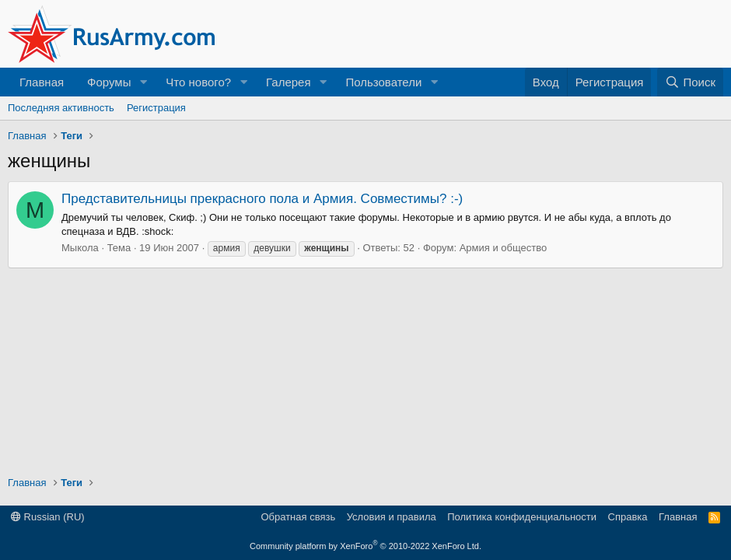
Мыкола (80, 248)
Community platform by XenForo (365, 546)
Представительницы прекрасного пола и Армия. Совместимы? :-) (262, 199)
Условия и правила (392, 517)
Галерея (289, 82)
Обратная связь (298, 517)
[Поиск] (690, 82)
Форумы (109, 82)
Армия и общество (504, 248)
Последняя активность (61, 108)
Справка (628, 517)
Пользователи (383, 82)
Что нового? (198, 82)
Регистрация (156, 108)
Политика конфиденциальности (522, 517)
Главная (42, 82)
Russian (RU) (48, 517)
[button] (143, 82)
